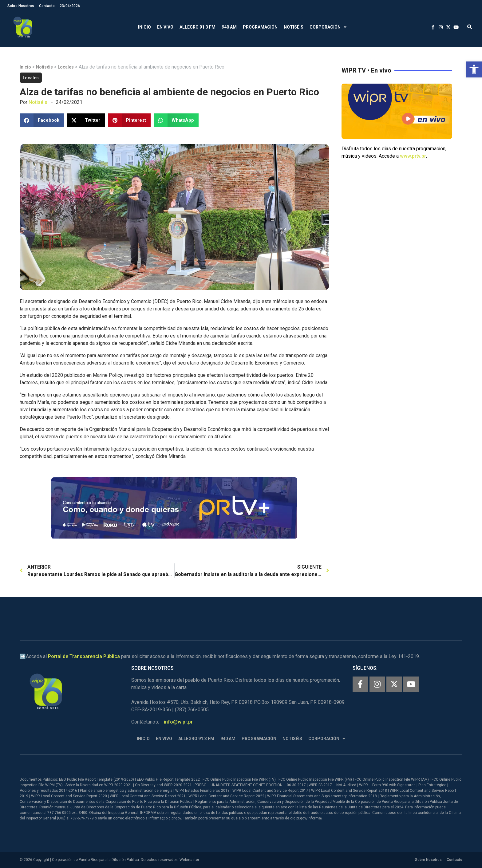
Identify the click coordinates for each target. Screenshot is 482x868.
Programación (260, 27)
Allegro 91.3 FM (198, 27)
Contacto (47, 6)
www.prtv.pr (413, 156)
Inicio (144, 27)
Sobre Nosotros (21, 6)
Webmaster (189, 860)
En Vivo (165, 27)
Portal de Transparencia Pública (84, 656)
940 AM (229, 27)
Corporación (328, 27)
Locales (66, 67)
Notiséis (294, 27)
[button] (474, 69)
